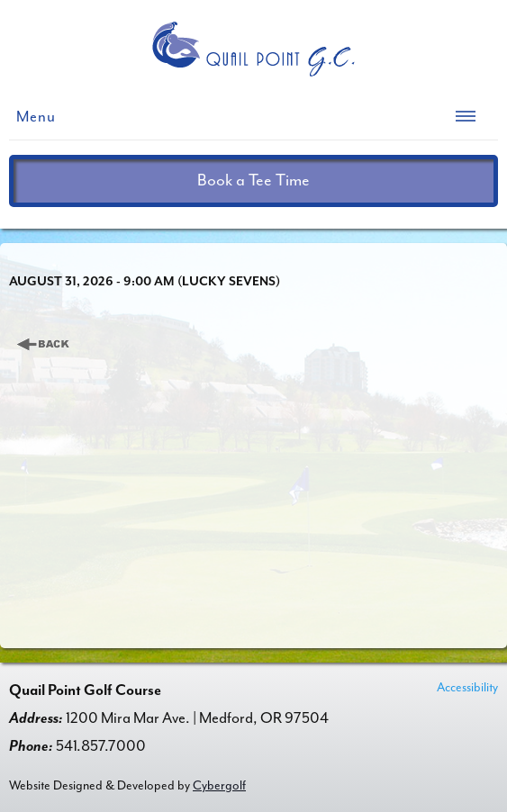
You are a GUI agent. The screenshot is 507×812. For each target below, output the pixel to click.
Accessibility (467, 687)
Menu (36, 117)
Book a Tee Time (253, 180)
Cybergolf (219, 785)
